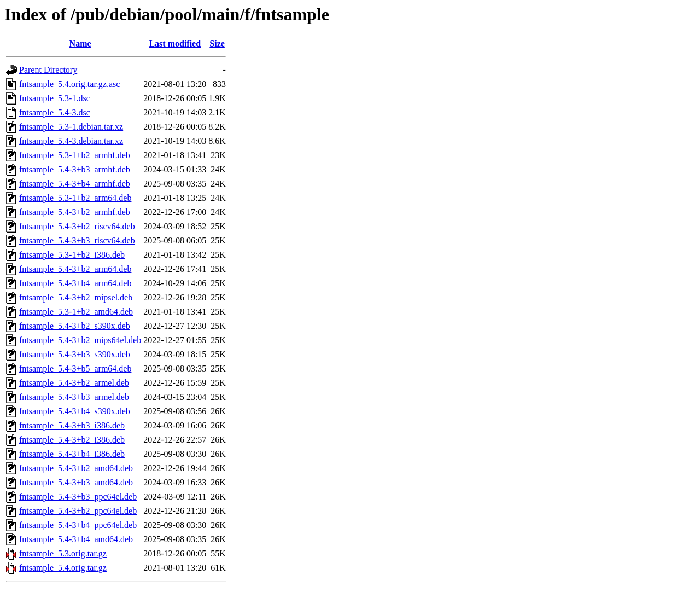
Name (80, 43)
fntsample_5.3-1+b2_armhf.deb (75, 155)
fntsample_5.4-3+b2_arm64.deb (75, 269)
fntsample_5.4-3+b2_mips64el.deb (80, 340)
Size (217, 43)
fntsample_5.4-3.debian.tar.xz (71, 141)
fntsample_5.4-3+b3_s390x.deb (75, 354)
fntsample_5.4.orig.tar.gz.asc (69, 84)
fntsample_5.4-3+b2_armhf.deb (75, 212)
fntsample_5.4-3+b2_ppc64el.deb (78, 511)
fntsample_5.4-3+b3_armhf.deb (75, 169)
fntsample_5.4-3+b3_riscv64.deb (77, 240)
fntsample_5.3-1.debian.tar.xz (71, 127)
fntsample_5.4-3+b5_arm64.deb (75, 368)
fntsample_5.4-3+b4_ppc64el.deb (78, 525)
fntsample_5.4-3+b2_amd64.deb (76, 468)
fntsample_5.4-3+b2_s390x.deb (75, 326)
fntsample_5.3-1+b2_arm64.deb (75, 198)
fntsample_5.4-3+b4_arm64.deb (75, 283)
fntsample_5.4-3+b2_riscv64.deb (77, 226)
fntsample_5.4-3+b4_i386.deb (72, 454)
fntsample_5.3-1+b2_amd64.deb (76, 312)
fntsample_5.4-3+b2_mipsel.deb (76, 297)
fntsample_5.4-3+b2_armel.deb (74, 383)
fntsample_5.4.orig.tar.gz (63, 568)
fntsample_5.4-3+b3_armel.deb (74, 397)
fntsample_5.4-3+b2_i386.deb (72, 440)
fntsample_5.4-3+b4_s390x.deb (75, 411)
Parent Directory (48, 70)
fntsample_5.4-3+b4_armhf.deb (75, 184)
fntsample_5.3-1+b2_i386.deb (72, 255)
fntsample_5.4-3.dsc (55, 112)
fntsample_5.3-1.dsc (55, 98)
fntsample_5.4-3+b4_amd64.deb (76, 539)
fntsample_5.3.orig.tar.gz (63, 553)
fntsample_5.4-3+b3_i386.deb (72, 425)
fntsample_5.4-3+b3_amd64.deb (76, 482)
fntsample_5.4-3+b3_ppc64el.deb (78, 497)
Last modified (175, 43)
